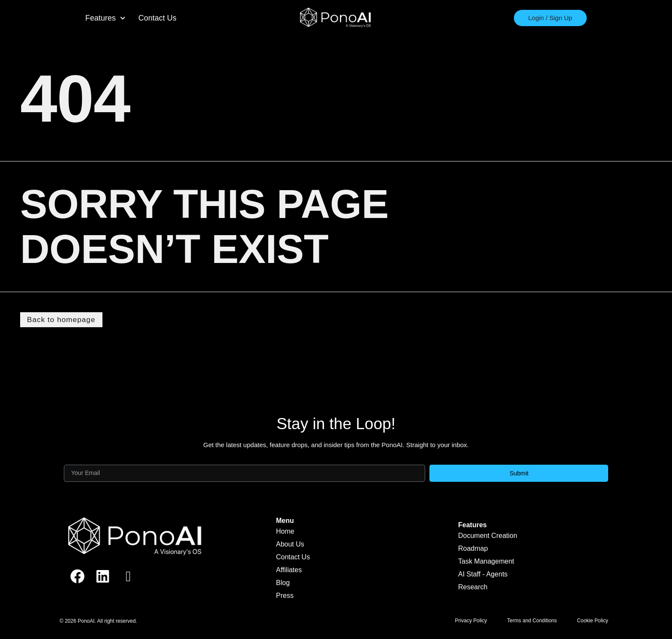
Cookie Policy (592, 621)
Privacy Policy (471, 621)
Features (105, 18)
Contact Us (157, 18)
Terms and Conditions (532, 621)
